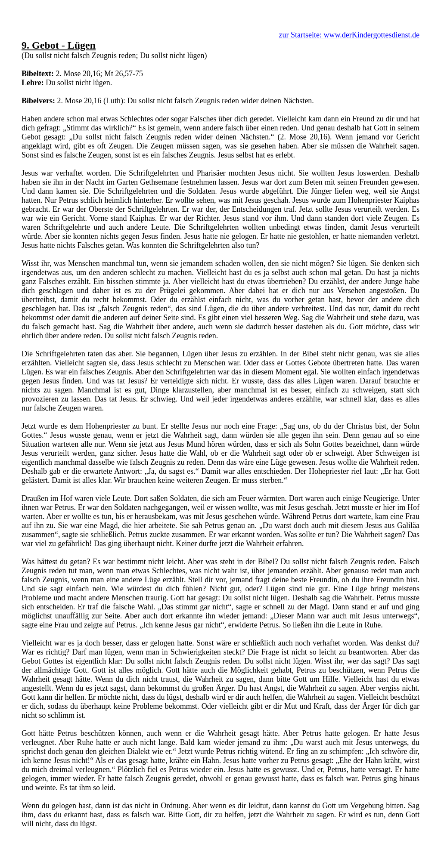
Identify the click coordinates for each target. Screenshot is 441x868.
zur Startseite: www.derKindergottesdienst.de (349, 35)
